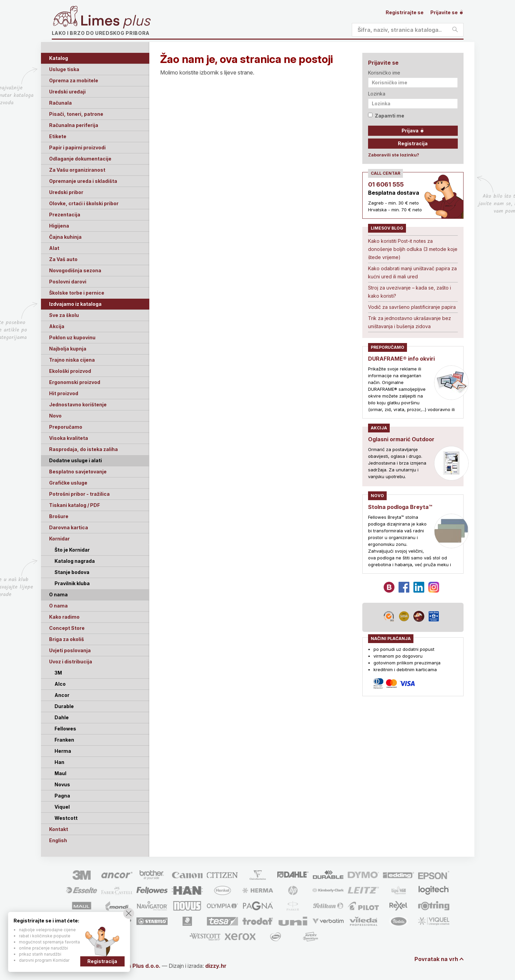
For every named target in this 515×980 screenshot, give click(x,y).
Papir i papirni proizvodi (77, 147)
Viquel (62, 807)
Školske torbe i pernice (77, 293)
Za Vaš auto (63, 259)
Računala (60, 103)
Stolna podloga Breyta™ (400, 507)
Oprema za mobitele (74, 80)
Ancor (62, 695)
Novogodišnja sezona (75, 270)
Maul (60, 773)
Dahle (62, 717)
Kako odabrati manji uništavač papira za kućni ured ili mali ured (412, 272)
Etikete (58, 136)
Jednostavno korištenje (78, 404)
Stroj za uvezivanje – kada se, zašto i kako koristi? (410, 292)
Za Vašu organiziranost (77, 170)
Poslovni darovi (68, 282)
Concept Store (67, 628)
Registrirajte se (405, 12)
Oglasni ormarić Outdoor (401, 439)
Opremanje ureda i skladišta (83, 181)
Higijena (59, 226)
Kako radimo (64, 617)
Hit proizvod (64, 393)
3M (58, 673)
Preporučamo (66, 427)
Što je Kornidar (72, 550)
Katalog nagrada (75, 561)
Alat (54, 248)
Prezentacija (65, 215)
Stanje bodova (72, 572)
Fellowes (65, 729)
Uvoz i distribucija (71, 662)
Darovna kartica (69, 527)
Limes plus (116, 22)
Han (59, 762)
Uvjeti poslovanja (70, 650)
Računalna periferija (74, 125)
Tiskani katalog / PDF (74, 505)
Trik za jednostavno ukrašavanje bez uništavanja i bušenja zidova (410, 322)
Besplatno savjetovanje (78, 472)
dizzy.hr (216, 966)
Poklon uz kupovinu (72, 337)
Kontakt (59, 829)
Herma (63, 751)
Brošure (59, 516)
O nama (58, 606)
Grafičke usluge (68, 483)
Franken (64, 740)
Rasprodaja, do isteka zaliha (83, 449)
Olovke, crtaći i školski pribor (84, 203)
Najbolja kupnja (68, 349)
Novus (62, 784)
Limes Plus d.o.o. (138, 966)
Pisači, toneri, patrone (76, 114)
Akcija (57, 326)
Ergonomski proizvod (75, 382)
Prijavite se (447, 12)
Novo (55, 416)
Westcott (66, 818)
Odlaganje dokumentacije (80, 159)
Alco (60, 684)
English (58, 840)
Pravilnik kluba (72, 583)
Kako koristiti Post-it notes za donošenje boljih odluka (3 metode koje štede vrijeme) (413, 249)
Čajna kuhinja (65, 237)
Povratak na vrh (436, 959)
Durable (64, 706)
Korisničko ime (384, 73)
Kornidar (59, 539)
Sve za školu (64, 315)
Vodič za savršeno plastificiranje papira (412, 307)
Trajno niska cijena (72, 360)
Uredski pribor (66, 192)
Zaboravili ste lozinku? (394, 155)
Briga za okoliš (67, 639)
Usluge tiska (64, 69)
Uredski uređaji (67, 92)
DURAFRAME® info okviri (401, 359)
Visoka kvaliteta (69, 438)
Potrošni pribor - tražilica (79, 494)
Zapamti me (386, 116)
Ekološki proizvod (70, 371)
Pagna (62, 796)
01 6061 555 (386, 184)
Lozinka (377, 94)
